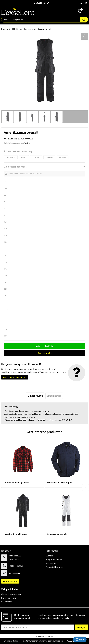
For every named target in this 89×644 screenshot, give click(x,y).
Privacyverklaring (9, 598)
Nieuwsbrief (51, 563)
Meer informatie (44, 353)
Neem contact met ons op (15, 377)
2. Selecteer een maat (15, 167)
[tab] (35, 396)
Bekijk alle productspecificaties (18, 143)
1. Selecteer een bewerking (18, 151)
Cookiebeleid (7, 602)
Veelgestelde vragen (54, 567)
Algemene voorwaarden (11, 594)
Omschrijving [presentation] (35, 396)
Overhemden (26, 29)
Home (4, 29)
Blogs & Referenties (54, 559)
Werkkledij (13, 29)
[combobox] (41, 20)
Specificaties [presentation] (54, 396)
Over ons (49, 556)
